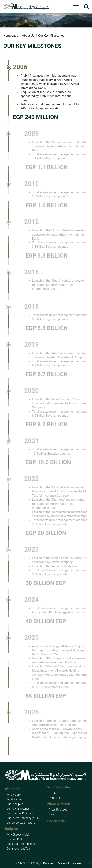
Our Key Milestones (18, 809)
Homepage (11, 36)
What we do (13, 799)
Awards (54, 814)
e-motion (85, 863)
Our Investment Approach (22, 844)
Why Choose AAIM (17, 835)
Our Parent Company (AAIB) (23, 818)
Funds (53, 793)
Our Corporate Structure (21, 823)
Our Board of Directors (20, 813)
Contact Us (56, 821)
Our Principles (15, 804)
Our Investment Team (19, 849)
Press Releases (58, 810)
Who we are (13, 795)
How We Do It (15, 839)
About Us (28, 36)
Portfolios (55, 798)
